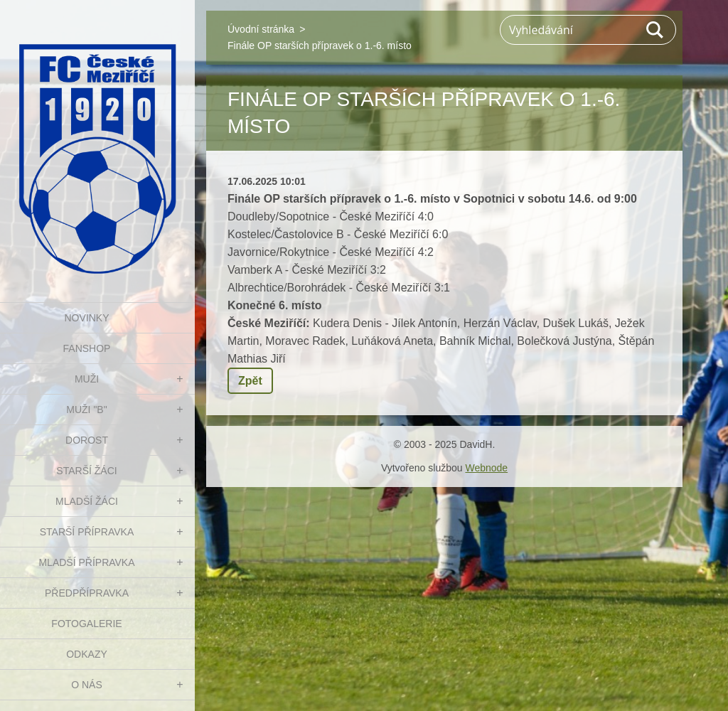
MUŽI (87, 379)
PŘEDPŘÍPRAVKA (87, 593)
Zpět (250, 381)
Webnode (486, 468)
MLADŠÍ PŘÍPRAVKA (86, 562)
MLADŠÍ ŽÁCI (87, 501)
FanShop (87, 348)
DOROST (87, 440)
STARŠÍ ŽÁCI (86, 471)
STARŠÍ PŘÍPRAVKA (87, 532)
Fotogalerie (86, 624)
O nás (87, 685)
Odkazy (87, 654)
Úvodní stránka (261, 29)
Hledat (655, 30)
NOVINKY (86, 318)
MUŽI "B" (86, 410)
